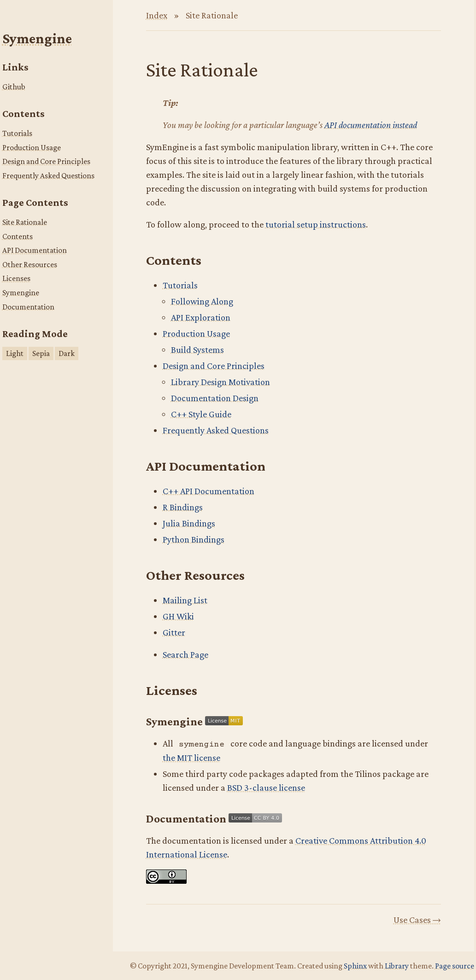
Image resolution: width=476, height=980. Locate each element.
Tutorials (17, 133)
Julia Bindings (189, 523)
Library (397, 966)
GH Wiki (178, 616)
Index (157, 15)
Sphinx (355, 966)
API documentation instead (371, 125)
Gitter (174, 632)
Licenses (16, 278)
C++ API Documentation (209, 491)
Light (15, 353)
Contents (18, 236)
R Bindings (183, 507)
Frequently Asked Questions (48, 175)
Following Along (202, 301)
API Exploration (201, 317)
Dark (67, 353)
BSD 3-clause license (266, 787)
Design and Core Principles (46, 161)
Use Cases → (417, 920)
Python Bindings (194, 539)
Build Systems (197, 350)
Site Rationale (25, 222)
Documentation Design (215, 398)
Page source (455, 966)
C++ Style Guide (201, 414)
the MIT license (191, 758)
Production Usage (32, 147)
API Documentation (35, 250)
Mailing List (185, 600)
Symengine (37, 38)
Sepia (41, 353)
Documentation (28, 307)
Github (14, 87)
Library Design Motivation (220, 382)
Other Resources (30, 264)
